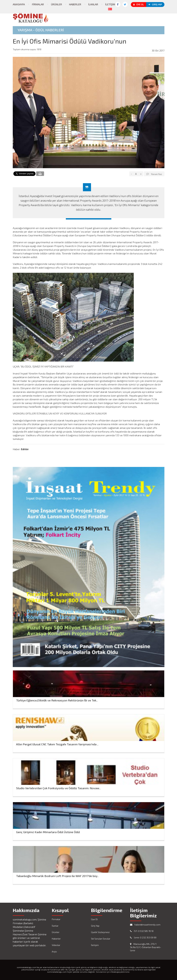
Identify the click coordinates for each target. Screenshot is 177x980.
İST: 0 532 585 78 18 (142, 931)
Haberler (75, 4)
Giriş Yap (155, 4)
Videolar (56, 945)
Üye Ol (139, 4)
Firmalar (38, 4)
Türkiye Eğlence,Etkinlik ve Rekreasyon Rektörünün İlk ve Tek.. (57, 700)
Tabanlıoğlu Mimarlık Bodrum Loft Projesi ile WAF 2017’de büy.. (57, 876)
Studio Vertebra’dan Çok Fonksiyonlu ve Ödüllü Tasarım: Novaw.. (58, 788)
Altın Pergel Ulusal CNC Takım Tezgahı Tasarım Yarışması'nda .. (57, 744)
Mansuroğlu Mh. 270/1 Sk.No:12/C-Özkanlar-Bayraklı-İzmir (146, 947)
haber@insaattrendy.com (145, 925)
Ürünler (56, 4)
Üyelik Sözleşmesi (100, 932)
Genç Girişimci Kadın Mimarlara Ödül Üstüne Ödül (48, 832)
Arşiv (54, 952)
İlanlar (93, 4)
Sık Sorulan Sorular (101, 939)
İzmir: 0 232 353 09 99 (143, 937)
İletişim (110, 4)
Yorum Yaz (154, 174)
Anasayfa (19, 4)
